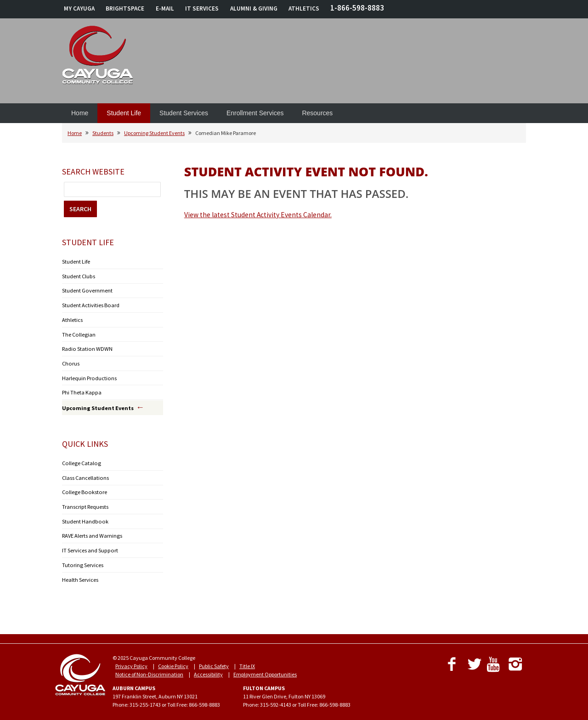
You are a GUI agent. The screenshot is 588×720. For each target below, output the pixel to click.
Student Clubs (78, 276)
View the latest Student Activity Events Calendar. (258, 215)
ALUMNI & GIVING (254, 8)
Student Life (124, 113)
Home (80, 113)
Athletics (72, 318)
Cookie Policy (173, 660)
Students (103, 133)
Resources (317, 113)
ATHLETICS (304, 8)
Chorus (70, 361)
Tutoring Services (82, 560)
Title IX (247, 660)
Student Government (87, 290)
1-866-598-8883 (357, 8)
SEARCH (80, 209)
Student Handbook (84, 517)
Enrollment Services (255, 113)
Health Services (80, 574)
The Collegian (78, 333)
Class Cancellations (85, 474)
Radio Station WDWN (86, 347)
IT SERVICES (202, 8)
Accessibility (208, 668)
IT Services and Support (89, 545)
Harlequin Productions (88, 375)
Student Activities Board (90, 304)
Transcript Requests (85, 503)
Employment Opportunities (265, 668)
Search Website (93, 172)
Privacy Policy (131, 660)
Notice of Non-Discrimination (149, 668)
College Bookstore (82, 488)
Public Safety (214, 660)
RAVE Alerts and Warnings (92, 531)
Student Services (184, 113)
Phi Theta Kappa (81, 390)
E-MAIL (165, 8)
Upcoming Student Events (154, 133)
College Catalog (80, 460)
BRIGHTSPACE (125, 8)
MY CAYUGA (79, 8)
